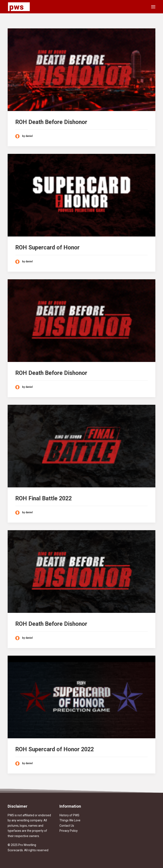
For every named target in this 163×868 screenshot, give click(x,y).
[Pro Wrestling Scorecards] (19, 7)
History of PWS (69, 815)
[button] (153, 7)
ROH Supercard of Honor (47, 248)
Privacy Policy (69, 831)
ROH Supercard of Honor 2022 (55, 749)
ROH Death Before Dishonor (51, 122)
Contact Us (67, 826)
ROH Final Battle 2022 (44, 498)
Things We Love (70, 820)
